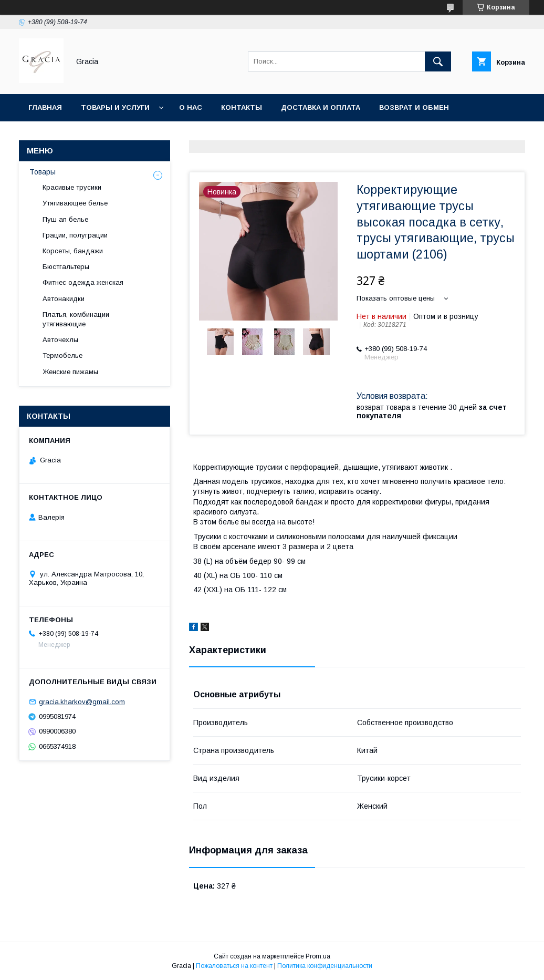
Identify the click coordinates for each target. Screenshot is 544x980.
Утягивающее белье (75, 203)
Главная (45, 107)
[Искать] (438, 61)
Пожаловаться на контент (234, 966)
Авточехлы (60, 340)
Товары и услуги (115, 107)
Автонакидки (64, 299)
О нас (191, 107)
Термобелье (62, 355)
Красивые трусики (72, 187)
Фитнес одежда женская (83, 282)
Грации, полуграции (75, 235)
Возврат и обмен (414, 107)
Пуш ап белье (65, 219)
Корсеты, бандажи (73, 251)
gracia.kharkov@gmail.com (82, 702)
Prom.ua (318, 956)
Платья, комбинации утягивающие (76, 319)
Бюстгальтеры (66, 267)
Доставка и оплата (321, 107)
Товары (43, 172)
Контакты (242, 107)
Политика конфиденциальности (325, 966)
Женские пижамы (70, 372)
